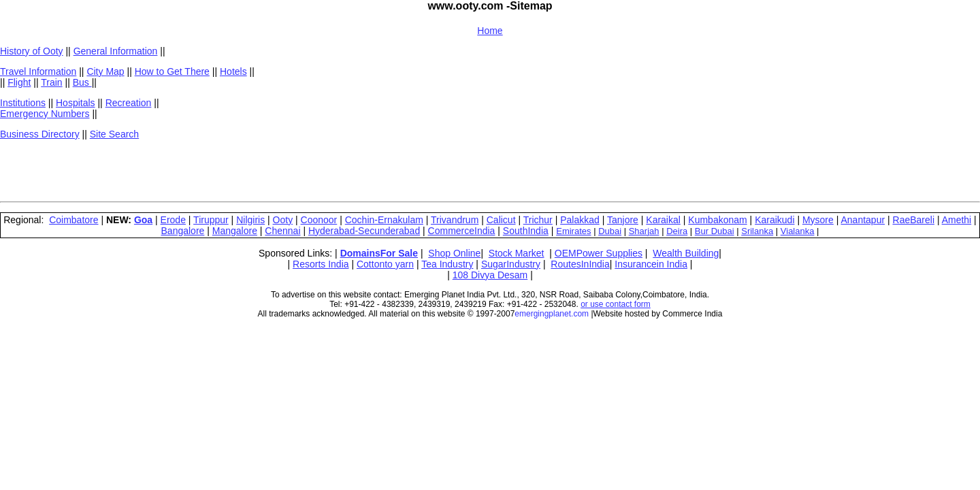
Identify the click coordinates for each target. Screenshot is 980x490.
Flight (19, 82)
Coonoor (319, 220)
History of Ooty (32, 51)
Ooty (283, 220)
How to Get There (172, 71)
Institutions (23, 103)
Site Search (114, 134)
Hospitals (76, 103)
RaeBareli (914, 220)
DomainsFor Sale (379, 253)
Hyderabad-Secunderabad (364, 231)
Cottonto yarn (385, 264)
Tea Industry (447, 264)
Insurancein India (651, 264)
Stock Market (517, 253)
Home (490, 31)
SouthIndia (526, 231)
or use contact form (616, 304)
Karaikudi (774, 220)
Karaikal (663, 220)
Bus (82, 82)
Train (51, 82)
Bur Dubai (715, 231)
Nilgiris (250, 220)
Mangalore (235, 231)
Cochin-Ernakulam (384, 220)
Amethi (957, 220)
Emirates (573, 231)
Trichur (538, 220)
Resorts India (321, 264)
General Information (116, 51)
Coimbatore (73, 220)
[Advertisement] (328, 169)
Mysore (818, 220)
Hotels (233, 71)
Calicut (501, 220)
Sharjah (644, 231)
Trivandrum (455, 220)
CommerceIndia (462, 231)
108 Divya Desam (490, 275)
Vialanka (798, 231)
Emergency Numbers (45, 114)
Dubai (610, 231)
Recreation (129, 103)
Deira (677, 231)
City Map (105, 71)
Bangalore (183, 231)
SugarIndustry (511, 264)
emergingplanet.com (552, 314)
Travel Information (38, 71)
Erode (173, 220)
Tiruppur (211, 220)
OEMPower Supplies (599, 253)
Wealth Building (686, 253)
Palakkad (580, 220)
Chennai (282, 231)
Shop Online (454, 253)
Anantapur (863, 220)
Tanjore (623, 220)
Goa (143, 220)
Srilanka (757, 231)
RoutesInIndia (580, 264)
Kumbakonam (717, 220)
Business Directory (40, 134)
